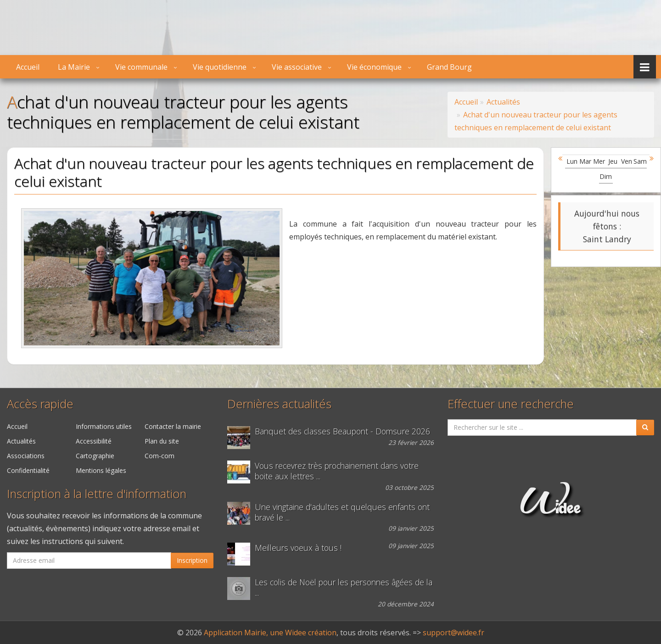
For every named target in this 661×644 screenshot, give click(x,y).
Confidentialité (28, 470)
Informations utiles (104, 426)
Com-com (160, 456)
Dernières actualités (279, 404)
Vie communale (141, 67)
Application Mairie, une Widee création (270, 633)
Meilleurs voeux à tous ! (298, 548)
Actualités (21, 441)
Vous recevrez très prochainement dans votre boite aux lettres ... (337, 471)
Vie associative (297, 67)
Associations (26, 456)
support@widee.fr (454, 633)
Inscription (192, 560)
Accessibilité (94, 441)
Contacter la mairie (173, 426)
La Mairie (74, 67)
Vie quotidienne (220, 67)
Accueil (28, 67)
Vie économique (374, 67)
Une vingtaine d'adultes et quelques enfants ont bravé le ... (342, 512)
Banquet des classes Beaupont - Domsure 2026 (342, 431)
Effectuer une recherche (511, 404)
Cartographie (95, 456)
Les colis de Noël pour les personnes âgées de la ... (344, 588)
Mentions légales (101, 470)
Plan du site (162, 441)
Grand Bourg (449, 67)
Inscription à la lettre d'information (97, 494)
